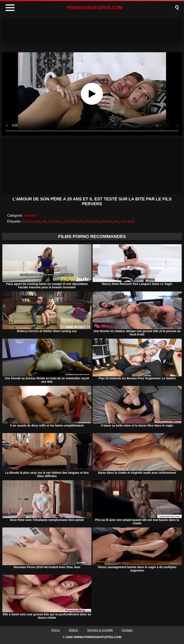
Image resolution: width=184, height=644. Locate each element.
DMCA (73, 630)
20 (24, 221)
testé (131, 221)
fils (57, 221)
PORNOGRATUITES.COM (95, 8)
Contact (127, 630)
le (82, 221)
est (51, 221)
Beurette (30, 215)
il (61, 221)
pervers (106, 221)
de (45, 221)
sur (123, 221)
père (95, 221)
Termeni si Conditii (100, 630)
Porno (56, 630)
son (116, 221)
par (87, 221)
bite (38, 221)
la (65, 221)
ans (31, 221)
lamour (74, 221)
